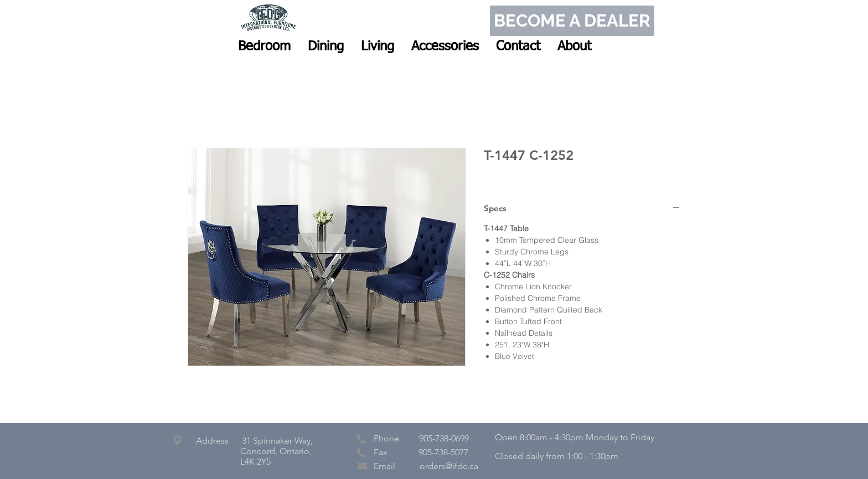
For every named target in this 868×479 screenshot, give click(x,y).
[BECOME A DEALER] (572, 21)
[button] (264, 46)
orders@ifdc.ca (449, 466)
